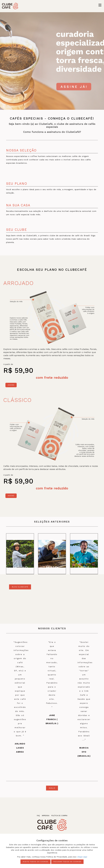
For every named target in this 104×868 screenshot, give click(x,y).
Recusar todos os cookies (67, 862)
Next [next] (101, 554)
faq (38, 816)
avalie (52, 788)
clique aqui (82, 857)
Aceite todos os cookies (35, 862)
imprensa (46, 816)
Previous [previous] (3, 554)
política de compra (59, 816)
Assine (11, 385)
